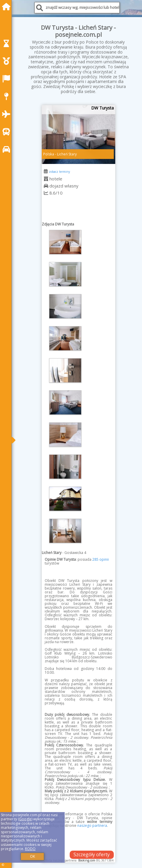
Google (25, 819)
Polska (49, 154)
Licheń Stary (67, 154)
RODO (30, 849)
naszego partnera (92, 825)
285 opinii (101, 559)
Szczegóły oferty (92, 854)
